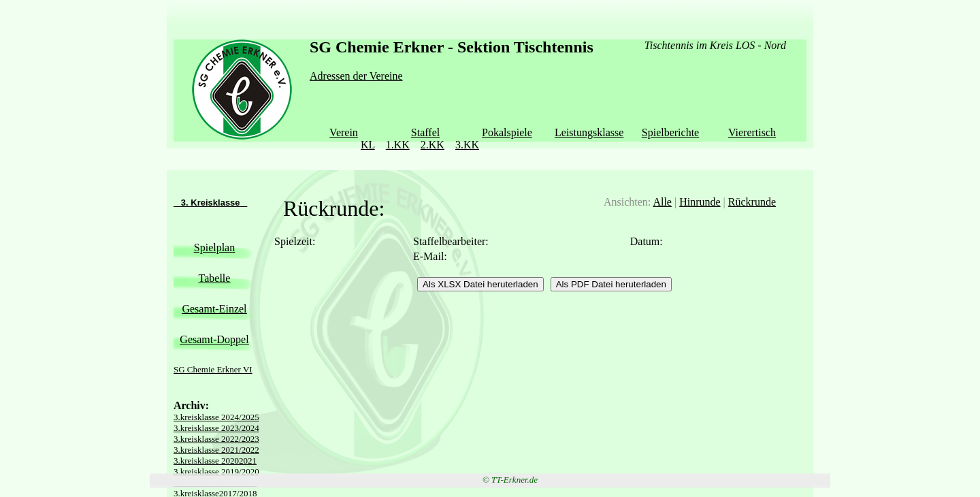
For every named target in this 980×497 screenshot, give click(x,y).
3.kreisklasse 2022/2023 (216, 439)
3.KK (467, 145)
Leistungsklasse (589, 132)
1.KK (398, 145)
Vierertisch (752, 132)
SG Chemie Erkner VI (213, 369)
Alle (662, 202)
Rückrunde (752, 202)
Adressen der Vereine (356, 76)
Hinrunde (700, 202)
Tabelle (215, 278)
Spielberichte (670, 132)
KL (368, 145)
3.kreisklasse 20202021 (215, 461)
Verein (344, 132)
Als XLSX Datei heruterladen (480, 284)
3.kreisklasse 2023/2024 (216, 428)
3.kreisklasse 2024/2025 (216, 417)
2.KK (432, 145)
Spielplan (214, 247)
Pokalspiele (507, 132)
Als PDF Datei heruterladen (611, 284)
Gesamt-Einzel (214, 309)
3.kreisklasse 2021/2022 (216, 450)
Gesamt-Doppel (214, 339)
